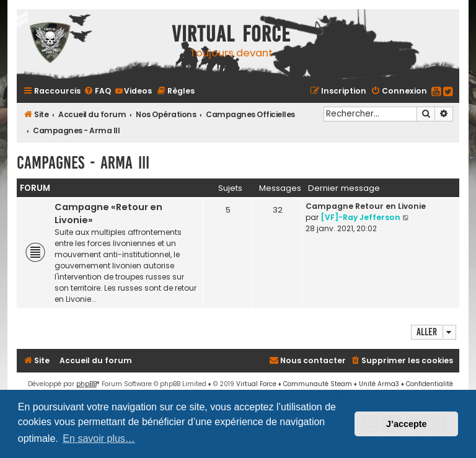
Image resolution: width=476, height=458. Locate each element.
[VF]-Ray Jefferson (360, 217)
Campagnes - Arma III (83, 163)
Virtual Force (256, 384)
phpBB (86, 384)
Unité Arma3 (379, 384)
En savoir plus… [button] (99, 438)
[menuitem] (97, 91)
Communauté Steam (318, 384)
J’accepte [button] (407, 424)
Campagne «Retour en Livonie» (108, 214)
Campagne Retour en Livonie (366, 206)
